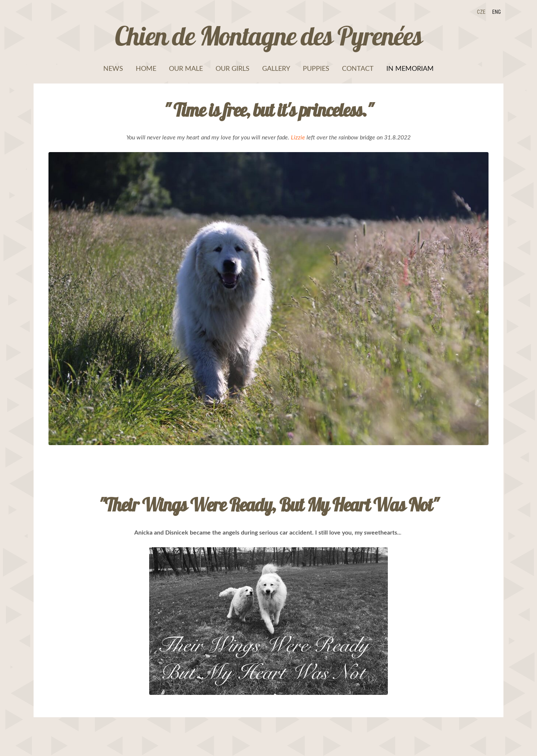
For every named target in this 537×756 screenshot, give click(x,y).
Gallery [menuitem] (276, 68)
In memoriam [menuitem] (410, 68)
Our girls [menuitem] (233, 68)
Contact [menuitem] (358, 68)
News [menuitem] (113, 68)
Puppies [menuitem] (316, 68)
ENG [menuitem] (497, 12)
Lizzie (298, 137)
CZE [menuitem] (481, 12)
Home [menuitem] (146, 68)
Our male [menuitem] (186, 68)
